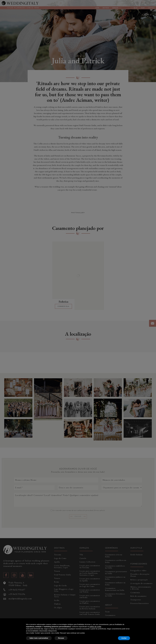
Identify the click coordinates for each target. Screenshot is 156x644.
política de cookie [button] (95, 627)
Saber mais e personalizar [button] (39, 638)
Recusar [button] (61, 638)
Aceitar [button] (124, 638)
